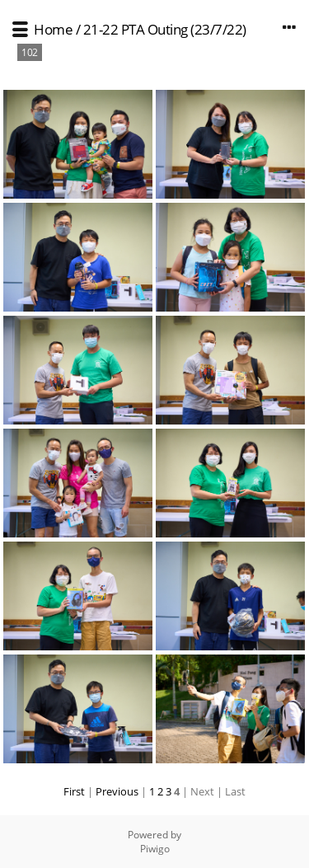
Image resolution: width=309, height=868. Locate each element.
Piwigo (155, 849)
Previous (117, 791)
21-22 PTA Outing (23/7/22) (165, 29)
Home (53, 29)
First (74, 791)
